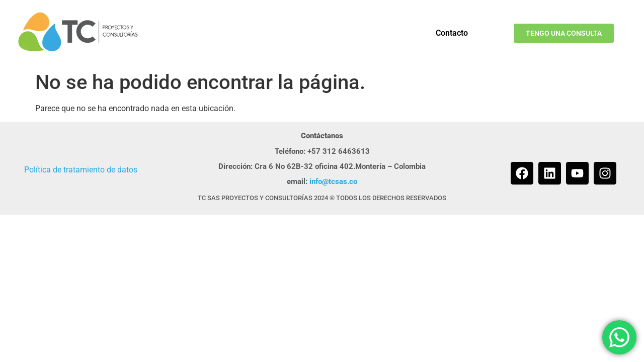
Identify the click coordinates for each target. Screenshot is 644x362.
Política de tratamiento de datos (81, 170)
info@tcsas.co (333, 182)
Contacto (452, 33)
